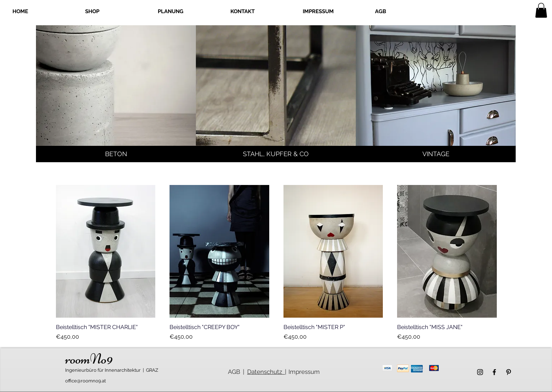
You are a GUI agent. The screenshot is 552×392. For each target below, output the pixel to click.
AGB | (236, 372)
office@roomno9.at (85, 381)
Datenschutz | (267, 372)
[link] (541, 10)
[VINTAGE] (436, 154)
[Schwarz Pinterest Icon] (509, 372)
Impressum (304, 372)
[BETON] (116, 154)
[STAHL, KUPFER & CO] (276, 154)
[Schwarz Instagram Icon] (480, 372)
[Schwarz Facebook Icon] (494, 372)
